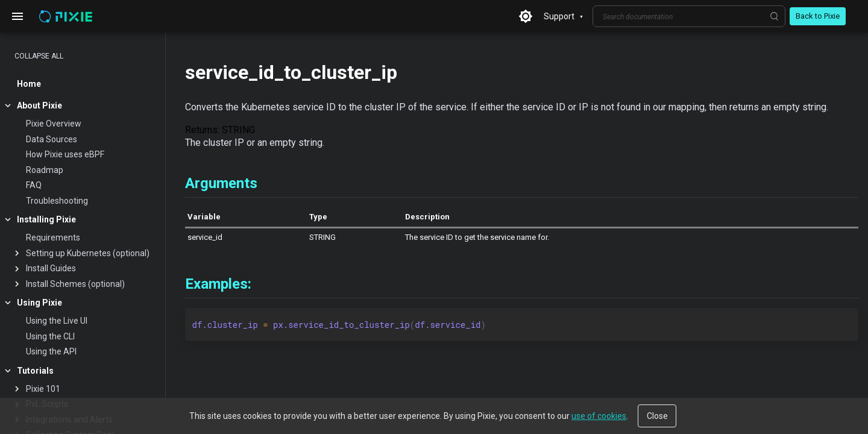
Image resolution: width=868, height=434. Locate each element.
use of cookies (599, 416)
